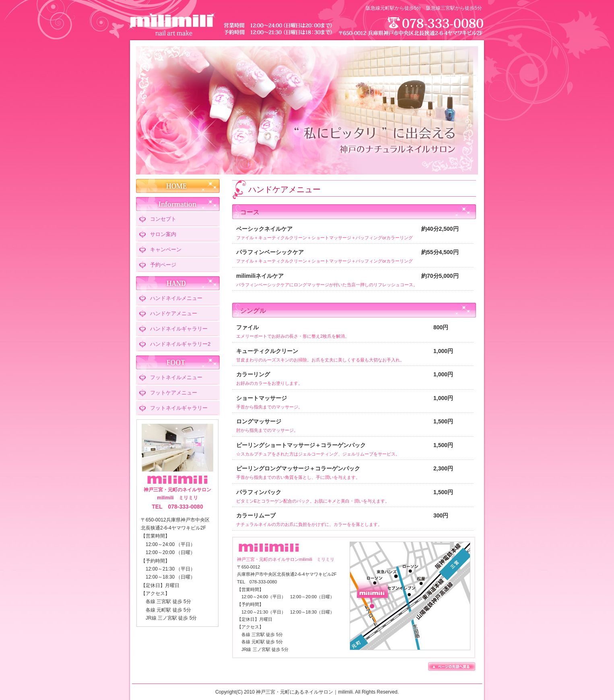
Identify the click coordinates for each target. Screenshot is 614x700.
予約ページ (163, 265)
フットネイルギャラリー (179, 408)
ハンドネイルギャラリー (179, 329)
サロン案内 (163, 234)
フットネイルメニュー (176, 377)
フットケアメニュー (174, 393)
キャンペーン (166, 249)
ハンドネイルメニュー (176, 298)
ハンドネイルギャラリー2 (180, 344)
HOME (178, 186)
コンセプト (163, 219)
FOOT (178, 362)
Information (178, 204)
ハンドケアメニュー (174, 313)
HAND (178, 283)
